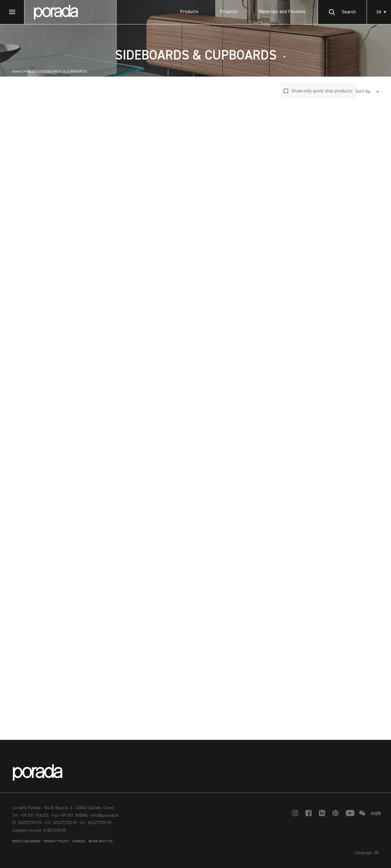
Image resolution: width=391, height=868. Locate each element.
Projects (229, 12)
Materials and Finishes (282, 12)
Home (17, 72)
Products (189, 12)
